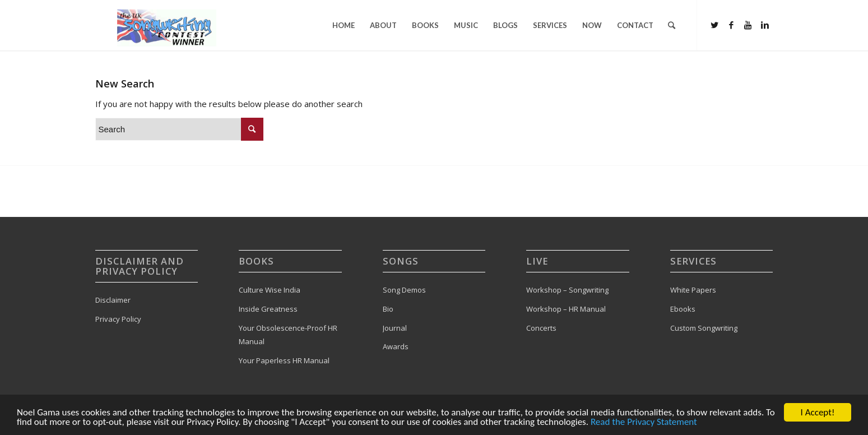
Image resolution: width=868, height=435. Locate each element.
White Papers (693, 290)
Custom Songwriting (704, 328)
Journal (395, 328)
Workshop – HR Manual (566, 309)
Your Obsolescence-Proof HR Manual (288, 335)
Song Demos (404, 290)
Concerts (541, 328)
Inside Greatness (268, 309)
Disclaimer (113, 300)
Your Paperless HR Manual (284, 360)
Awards (396, 346)
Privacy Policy (118, 319)
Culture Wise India (270, 290)
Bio (388, 309)
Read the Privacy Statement (644, 423)
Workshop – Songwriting (567, 290)
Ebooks (683, 309)
